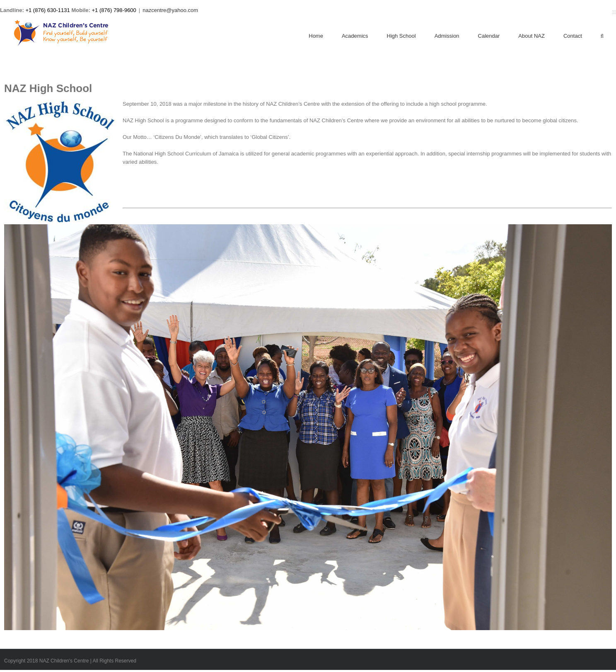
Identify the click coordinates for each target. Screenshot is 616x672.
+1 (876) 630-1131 (47, 10)
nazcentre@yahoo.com (170, 10)
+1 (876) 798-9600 (114, 10)
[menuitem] (325, 37)
